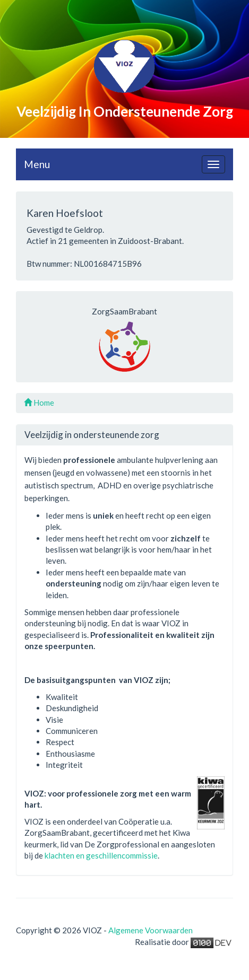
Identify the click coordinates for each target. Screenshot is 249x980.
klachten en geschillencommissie (101, 855)
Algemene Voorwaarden (151, 930)
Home (39, 402)
